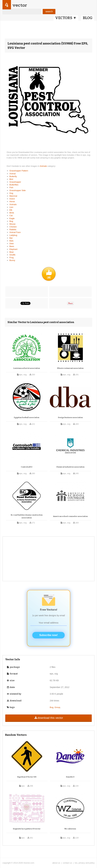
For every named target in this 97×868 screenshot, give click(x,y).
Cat (11, 215)
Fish (11, 187)
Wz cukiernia (70, 829)
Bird (11, 179)
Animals (44, 166)
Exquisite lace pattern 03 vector (27, 829)
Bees (12, 246)
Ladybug (13, 235)
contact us (67, 863)
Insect (12, 199)
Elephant (13, 249)
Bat (11, 238)
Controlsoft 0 (27, 467)
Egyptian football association (27, 418)
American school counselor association (70, 516)
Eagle (12, 218)
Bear (12, 252)
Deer (12, 244)
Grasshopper (15, 182)
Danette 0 (70, 777)
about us (56, 863)
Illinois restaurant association (70, 368)
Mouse (12, 224)
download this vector (49, 718)
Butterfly (13, 176)
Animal (13, 174)
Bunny (12, 260)
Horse (12, 201)
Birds (12, 213)
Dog (11, 193)
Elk (11, 210)
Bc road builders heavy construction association (27, 516)
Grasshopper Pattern (19, 171)
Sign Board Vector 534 (27, 777)
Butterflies (14, 185)
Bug (11, 221)
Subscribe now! (49, 635)
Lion (11, 207)
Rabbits (13, 230)
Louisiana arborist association (27, 368)
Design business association (70, 418)
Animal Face (15, 232)
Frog (12, 258)
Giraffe (12, 255)
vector (20, 5)
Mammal (13, 196)
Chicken (13, 227)
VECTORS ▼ (66, 18)
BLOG (88, 18)
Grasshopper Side (18, 190)
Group (57, 707)
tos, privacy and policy (85, 863)
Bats (11, 241)
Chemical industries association (70, 467)
